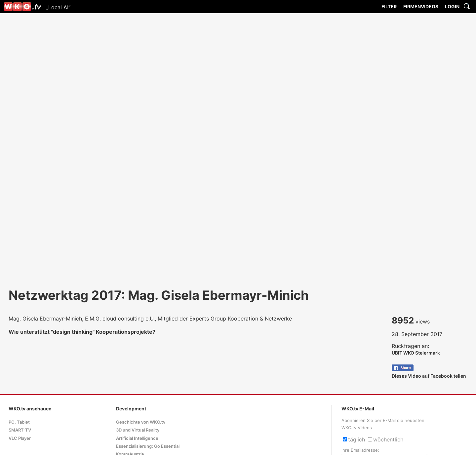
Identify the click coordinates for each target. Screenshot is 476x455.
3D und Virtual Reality (138, 430)
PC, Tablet (19, 422)
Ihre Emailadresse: (360, 450)
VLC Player (20, 438)
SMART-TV (20, 430)
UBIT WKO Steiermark (416, 353)
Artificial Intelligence (137, 438)
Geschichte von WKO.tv (141, 422)
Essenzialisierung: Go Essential (148, 446)
